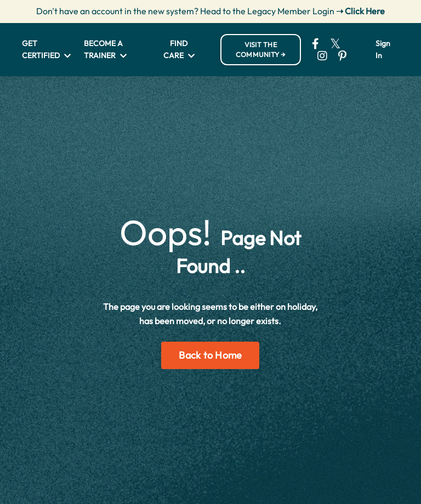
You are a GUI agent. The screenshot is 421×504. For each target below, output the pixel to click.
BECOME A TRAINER (105, 49)
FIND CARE (179, 49)
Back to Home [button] (210, 355)
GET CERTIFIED (46, 49)
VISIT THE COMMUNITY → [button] (261, 50)
